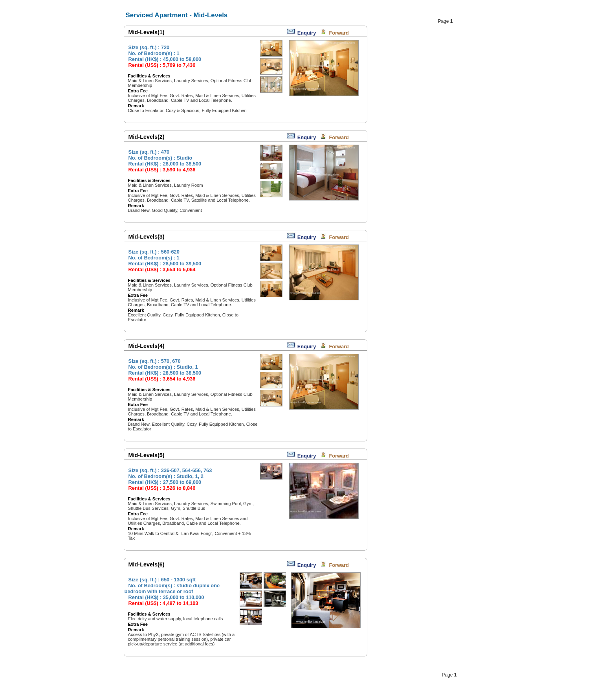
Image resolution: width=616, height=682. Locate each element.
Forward (339, 33)
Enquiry (307, 33)
